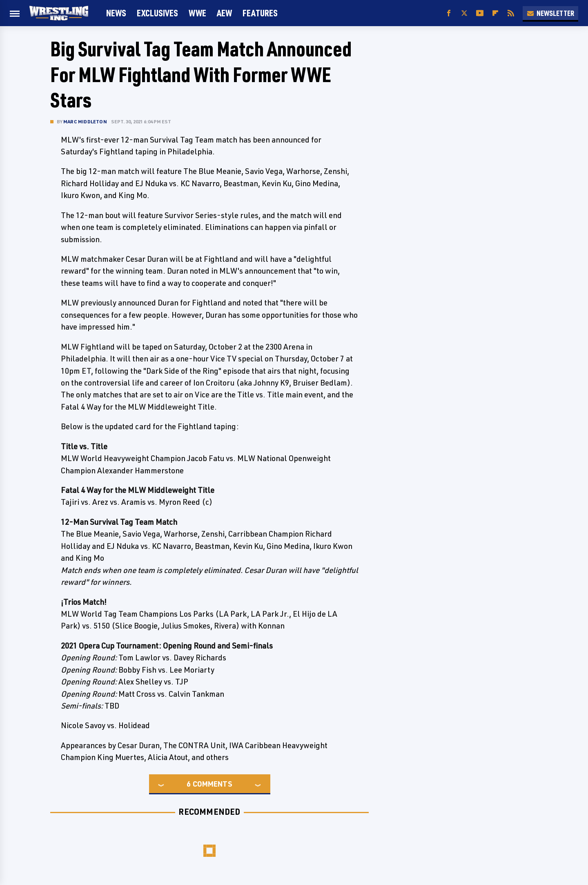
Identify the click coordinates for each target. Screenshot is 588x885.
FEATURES (260, 13)
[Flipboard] (495, 13)
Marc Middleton (85, 121)
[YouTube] (480, 13)
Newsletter (550, 13)
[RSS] (511, 13)
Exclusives (157, 13)
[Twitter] (464, 13)
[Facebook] (449, 13)
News (116, 13)
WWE (197, 13)
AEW (224, 13)
